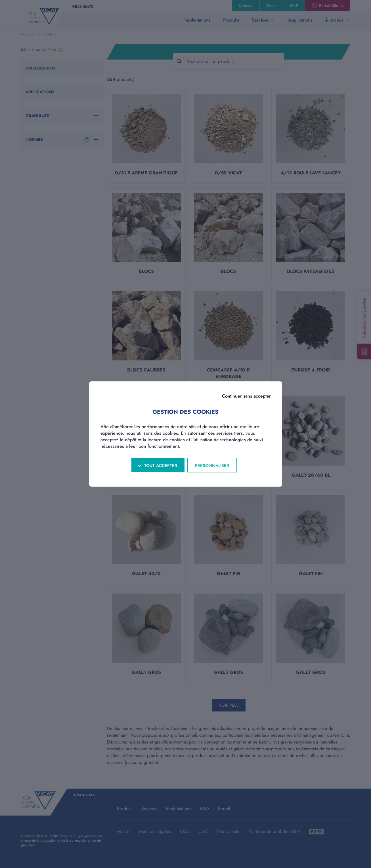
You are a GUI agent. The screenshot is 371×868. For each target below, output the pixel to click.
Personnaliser (212, 466)
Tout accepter (161, 466)
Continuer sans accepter (246, 396)
